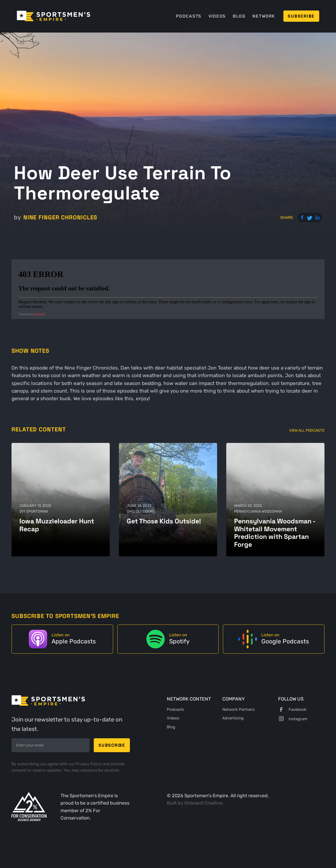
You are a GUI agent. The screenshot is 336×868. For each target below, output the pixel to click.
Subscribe (301, 16)
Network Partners (239, 709)
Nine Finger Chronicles (60, 217)
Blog (239, 16)
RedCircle (39, 314)
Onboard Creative (203, 803)
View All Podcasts (307, 430)
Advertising (233, 718)
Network (264, 16)
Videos (217, 16)
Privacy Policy (89, 764)
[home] (54, 16)
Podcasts (189, 16)
